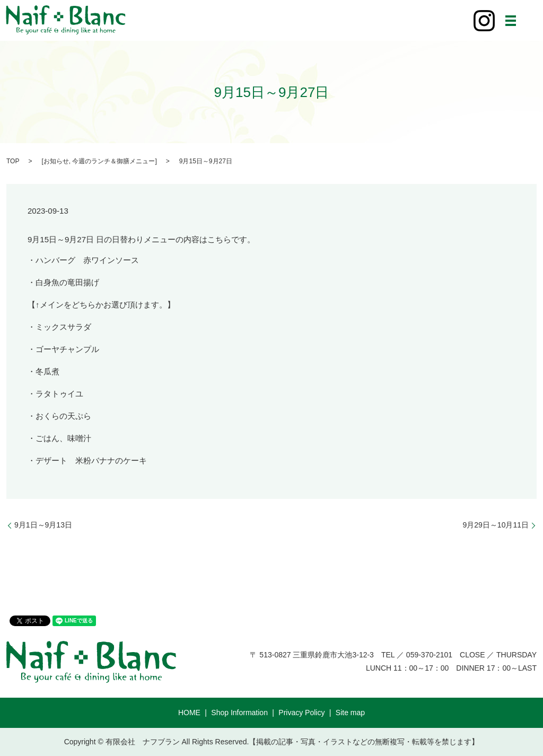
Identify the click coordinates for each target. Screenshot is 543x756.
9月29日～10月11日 (496, 525)
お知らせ (56, 161)
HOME (189, 713)
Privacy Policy (301, 713)
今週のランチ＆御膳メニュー (113, 161)
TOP (13, 161)
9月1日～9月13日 (43, 525)
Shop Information (239, 713)
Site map (350, 713)
